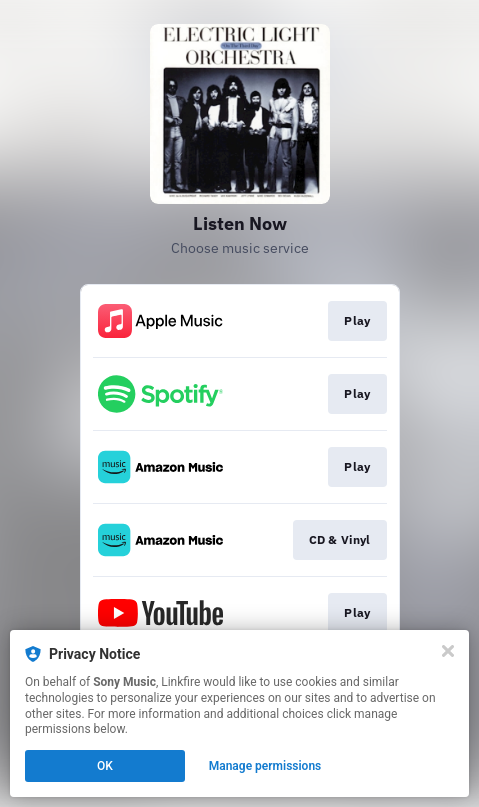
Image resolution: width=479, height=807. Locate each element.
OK (105, 766)
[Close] (448, 651)
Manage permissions (265, 766)
